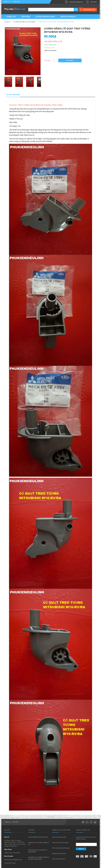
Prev (3, 83)
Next (43, 83)
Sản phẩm (15, 822)
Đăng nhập (17, 2)
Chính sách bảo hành (59, 859)
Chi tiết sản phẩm (13, 95)
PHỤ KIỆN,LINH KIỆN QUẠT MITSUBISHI (24, 22)
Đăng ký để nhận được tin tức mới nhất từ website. (86, 838)
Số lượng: (47, 60)
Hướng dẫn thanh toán (59, 853)
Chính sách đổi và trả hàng (60, 843)
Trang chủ (8, 822)
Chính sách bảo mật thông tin (61, 848)
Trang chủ (7, 22)
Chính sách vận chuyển (59, 837)
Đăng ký (7, 2)
